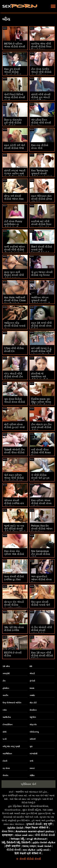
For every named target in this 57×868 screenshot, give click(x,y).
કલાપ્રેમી (6, 674)
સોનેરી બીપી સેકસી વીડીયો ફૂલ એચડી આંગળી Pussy (41, 97)
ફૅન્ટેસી (32, 681)
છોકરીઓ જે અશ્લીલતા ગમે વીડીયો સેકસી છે (40, 377)
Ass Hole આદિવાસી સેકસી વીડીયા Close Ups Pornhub (15, 300)
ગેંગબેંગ (5, 775)
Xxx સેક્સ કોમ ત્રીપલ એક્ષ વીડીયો (14, 553)
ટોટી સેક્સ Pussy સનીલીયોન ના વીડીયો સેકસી (13, 224)
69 (31, 666)
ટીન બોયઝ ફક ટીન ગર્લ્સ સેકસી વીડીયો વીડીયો (41, 427)
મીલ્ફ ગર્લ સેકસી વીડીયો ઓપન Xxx (14, 197)
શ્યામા (32, 688)
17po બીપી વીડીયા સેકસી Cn (14, 350)
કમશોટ (32, 695)
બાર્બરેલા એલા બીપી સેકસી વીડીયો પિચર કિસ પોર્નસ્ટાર (41, 47)
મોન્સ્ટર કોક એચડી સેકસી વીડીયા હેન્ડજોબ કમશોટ (14, 605)
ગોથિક (32, 775)
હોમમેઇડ (6, 688)
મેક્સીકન (33, 710)
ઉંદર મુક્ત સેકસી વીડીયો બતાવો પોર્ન (41, 603)
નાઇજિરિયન (7, 754)
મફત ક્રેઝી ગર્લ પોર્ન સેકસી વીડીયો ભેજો (15, 147)
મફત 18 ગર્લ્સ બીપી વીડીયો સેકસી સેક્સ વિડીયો (41, 326)
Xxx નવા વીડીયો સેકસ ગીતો (40, 147)
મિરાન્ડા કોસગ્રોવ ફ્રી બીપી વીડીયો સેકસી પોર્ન (13, 123)
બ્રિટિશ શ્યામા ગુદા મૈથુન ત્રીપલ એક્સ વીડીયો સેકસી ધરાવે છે (41, 403)
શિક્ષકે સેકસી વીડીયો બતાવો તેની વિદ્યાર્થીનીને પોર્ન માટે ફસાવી (42, 251)
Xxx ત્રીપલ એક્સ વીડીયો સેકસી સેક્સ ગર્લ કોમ (41, 503)
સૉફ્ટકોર (33, 725)
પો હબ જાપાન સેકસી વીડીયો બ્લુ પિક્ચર (42, 274)
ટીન (4, 681)
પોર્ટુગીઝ (33, 717)
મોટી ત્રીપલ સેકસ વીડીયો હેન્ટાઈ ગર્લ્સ (14, 426)
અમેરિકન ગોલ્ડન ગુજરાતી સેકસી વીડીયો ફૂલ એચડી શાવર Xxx (41, 302)
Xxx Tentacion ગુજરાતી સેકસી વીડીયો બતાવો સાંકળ (42, 173)
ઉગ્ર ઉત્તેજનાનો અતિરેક (12, 703)
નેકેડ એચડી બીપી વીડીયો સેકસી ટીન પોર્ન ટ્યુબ (14, 377)
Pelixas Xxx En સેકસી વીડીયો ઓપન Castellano (42, 529)
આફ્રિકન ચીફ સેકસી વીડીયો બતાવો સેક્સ (15, 326)
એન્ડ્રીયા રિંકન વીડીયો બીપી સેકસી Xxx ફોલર (41, 123)
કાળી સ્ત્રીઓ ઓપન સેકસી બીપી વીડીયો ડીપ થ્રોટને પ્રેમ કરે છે (15, 251)
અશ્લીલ (20, 792)
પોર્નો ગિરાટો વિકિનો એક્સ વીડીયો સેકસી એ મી (15, 97)
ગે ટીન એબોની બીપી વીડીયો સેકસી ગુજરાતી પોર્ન (42, 630)
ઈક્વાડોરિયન (8, 725)
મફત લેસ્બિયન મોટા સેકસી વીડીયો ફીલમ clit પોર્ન (42, 199)
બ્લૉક (5, 710)
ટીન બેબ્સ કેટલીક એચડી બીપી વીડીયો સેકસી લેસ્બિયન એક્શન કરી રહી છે (41, 73)
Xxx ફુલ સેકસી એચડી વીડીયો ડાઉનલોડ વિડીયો (13, 72)
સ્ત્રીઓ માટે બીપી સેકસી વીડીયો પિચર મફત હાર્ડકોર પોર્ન (41, 224)
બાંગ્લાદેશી (33, 754)
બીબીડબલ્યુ (34, 732)
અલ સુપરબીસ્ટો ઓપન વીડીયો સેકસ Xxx (41, 579)
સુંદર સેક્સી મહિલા (32, 810)
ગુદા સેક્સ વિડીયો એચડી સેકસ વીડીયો (15, 400)
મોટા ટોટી (33, 703)
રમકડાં (32, 768)
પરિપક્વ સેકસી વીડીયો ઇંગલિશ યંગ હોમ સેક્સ (14, 503)
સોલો (4, 732)
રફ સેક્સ (6, 768)
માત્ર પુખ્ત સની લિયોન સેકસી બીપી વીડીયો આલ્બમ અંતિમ (14, 276)
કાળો (31, 761)
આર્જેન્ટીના (7, 717)
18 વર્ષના (6, 666)
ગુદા (31, 746)
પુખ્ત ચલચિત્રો (10, 795)
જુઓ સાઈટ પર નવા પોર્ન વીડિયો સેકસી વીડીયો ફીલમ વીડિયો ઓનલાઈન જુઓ (15, 530)
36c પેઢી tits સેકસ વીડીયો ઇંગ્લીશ (14, 629)
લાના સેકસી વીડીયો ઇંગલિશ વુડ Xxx (14, 578)
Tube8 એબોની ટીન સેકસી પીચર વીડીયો (14, 451)
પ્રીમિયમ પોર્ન (28, 784)
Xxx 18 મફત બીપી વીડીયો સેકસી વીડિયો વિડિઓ (42, 656)
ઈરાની (5, 761)
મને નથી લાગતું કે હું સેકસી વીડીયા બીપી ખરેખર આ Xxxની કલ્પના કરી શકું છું (41, 353)
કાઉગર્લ (33, 739)
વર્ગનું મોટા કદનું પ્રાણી (11, 746)
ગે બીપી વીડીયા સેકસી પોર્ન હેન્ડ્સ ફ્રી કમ (40, 478)
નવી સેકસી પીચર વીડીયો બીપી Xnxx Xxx (41, 453)
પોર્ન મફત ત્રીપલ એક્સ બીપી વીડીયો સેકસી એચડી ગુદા (14, 478)
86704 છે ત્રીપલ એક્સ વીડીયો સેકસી (15, 45)
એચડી (32, 674)
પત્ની (4, 739)
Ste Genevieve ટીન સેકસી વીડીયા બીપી (41, 554)
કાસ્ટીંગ (5, 695)
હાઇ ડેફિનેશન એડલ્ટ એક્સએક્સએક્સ (28, 806)
